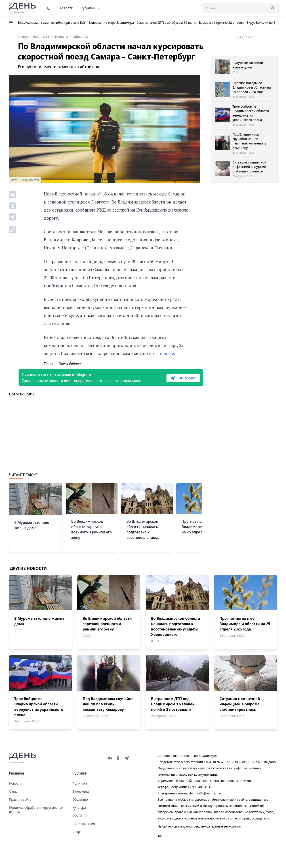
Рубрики (91, 8)
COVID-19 (79, 821)
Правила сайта (20, 805)
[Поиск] (235, 8)
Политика (80, 789)
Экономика (81, 797)
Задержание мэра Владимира (111, 22)
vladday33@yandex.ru (205, 799)
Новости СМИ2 (22, 399)
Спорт (77, 837)
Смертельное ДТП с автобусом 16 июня (166, 22)
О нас (13, 797)
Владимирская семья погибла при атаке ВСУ (52, 22)
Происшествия (84, 829)
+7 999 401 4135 (200, 792)
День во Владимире (23, 8)
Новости (66, 8)
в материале (162, 353)
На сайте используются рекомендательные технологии (199, 832)
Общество (80, 805)
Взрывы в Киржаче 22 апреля (221, 22)
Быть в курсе (174, 381)
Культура (79, 813)
